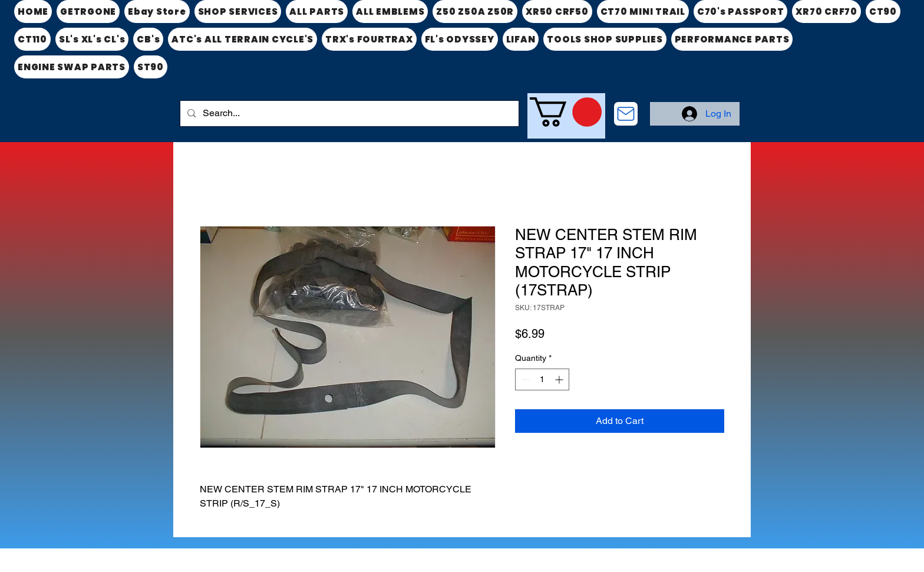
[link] (566, 112)
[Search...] (348, 114)
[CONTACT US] (626, 114)
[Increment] (560, 379)
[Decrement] (524, 379)
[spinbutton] (542, 379)
